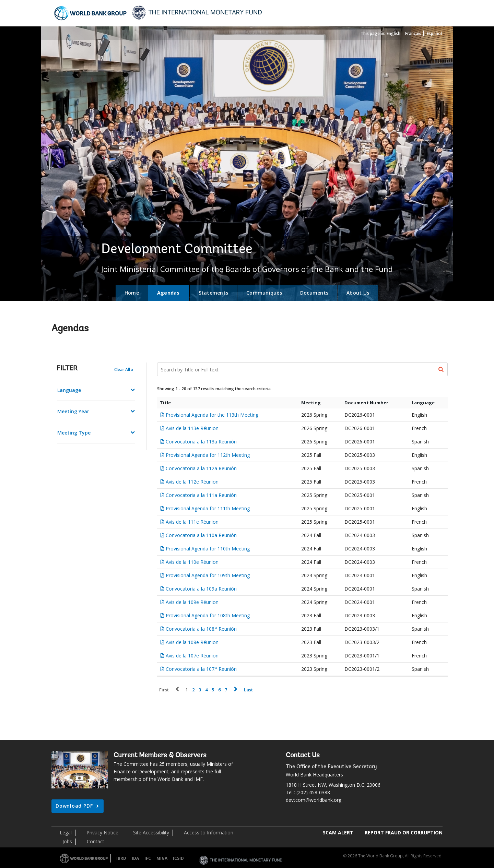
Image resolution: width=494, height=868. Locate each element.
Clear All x (124, 370)
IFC (148, 858)
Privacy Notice (102, 833)
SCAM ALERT (338, 833)
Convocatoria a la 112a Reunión (201, 468)
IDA (135, 858)
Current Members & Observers (160, 756)
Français (413, 33)
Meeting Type (74, 433)
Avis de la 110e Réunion (192, 562)
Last (248, 690)
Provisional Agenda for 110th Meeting (208, 549)
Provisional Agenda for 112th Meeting (208, 455)
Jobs (67, 841)
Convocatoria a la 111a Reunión (201, 495)
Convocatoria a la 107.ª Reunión (201, 669)
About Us (358, 293)
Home (132, 293)
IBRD (121, 858)
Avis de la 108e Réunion (192, 642)
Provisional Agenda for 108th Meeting (208, 615)
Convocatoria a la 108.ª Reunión (201, 629)
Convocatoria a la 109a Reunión (201, 589)
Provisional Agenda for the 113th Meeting (212, 415)
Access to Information (209, 833)
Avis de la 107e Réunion (192, 656)
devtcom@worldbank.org (314, 800)
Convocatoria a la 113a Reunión (201, 442)
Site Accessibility (151, 833)
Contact (96, 841)
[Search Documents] (303, 369)
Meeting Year (73, 411)
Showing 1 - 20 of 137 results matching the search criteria (214, 389)
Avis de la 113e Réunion (192, 428)
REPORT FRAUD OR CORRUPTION (404, 833)
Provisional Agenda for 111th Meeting (208, 508)
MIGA (162, 858)
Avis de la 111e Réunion (192, 522)
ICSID (178, 858)
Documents (314, 293)
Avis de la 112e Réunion (192, 482)
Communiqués (264, 293)
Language (69, 390)
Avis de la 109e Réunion (192, 602)
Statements (214, 293)
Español (434, 33)
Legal (66, 833)
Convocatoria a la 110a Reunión (201, 535)
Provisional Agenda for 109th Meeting (208, 575)
